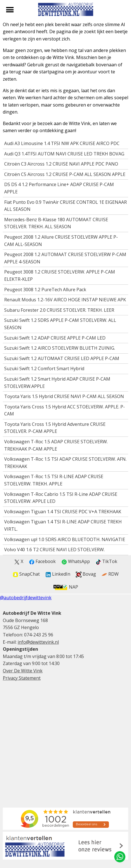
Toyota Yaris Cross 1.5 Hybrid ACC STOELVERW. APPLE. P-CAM (65, 410)
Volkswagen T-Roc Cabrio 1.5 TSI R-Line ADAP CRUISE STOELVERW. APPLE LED (61, 498)
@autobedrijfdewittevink (26, 598)
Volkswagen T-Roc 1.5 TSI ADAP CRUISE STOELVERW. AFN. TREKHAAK (65, 463)
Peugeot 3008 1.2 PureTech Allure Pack (45, 290)
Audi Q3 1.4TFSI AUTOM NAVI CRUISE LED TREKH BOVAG (64, 154)
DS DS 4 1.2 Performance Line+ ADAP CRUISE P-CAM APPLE (59, 188)
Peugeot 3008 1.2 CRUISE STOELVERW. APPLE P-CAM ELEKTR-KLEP (60, 275)
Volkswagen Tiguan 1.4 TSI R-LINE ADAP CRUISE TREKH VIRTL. (63, 525)
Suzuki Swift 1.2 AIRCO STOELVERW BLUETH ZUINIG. (60, 348)
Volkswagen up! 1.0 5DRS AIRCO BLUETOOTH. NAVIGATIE (65, 539)
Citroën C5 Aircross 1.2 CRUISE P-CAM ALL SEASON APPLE (65, 174)
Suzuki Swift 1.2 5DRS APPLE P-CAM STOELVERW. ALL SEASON (60, 324)
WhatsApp (76, 561)
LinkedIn (58, 574)
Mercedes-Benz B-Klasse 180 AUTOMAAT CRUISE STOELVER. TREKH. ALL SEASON (56, 223)
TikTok (106, 561)
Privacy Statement (22, 678)
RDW (110, 574)
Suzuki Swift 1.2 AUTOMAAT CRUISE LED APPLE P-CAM (62, 358)
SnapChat (26, 574)
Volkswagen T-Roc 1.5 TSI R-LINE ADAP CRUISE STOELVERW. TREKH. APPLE (54, 480)
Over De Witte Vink (23, 671)
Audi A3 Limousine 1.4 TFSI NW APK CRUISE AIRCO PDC (62, 143)
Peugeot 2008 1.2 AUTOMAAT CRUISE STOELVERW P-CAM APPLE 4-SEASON (65, 258)
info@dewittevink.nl (38, 642)
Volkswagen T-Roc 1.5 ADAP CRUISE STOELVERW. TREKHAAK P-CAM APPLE (56, 445)
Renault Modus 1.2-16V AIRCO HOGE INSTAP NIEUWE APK (65, 300)
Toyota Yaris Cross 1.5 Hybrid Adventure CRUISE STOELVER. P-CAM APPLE (55, 428)
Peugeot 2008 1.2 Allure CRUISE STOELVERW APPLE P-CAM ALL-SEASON (61, 241)
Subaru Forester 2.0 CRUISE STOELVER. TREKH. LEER (59, 310)
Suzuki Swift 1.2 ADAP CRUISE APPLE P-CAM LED (55, 338)
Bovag (86, 574)
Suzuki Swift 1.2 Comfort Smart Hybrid (44, 369)
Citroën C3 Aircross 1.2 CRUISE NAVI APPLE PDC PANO (61, 164)
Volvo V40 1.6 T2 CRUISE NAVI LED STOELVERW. (54, 550)
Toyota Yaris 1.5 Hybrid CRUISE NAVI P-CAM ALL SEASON (64, 396)
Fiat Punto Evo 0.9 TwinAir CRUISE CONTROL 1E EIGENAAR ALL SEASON (65, 206)
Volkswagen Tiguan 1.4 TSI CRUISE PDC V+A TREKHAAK (63, 512)
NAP (65, 587)
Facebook (42, 561)
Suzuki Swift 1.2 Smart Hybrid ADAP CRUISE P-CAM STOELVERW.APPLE (57, 383)
